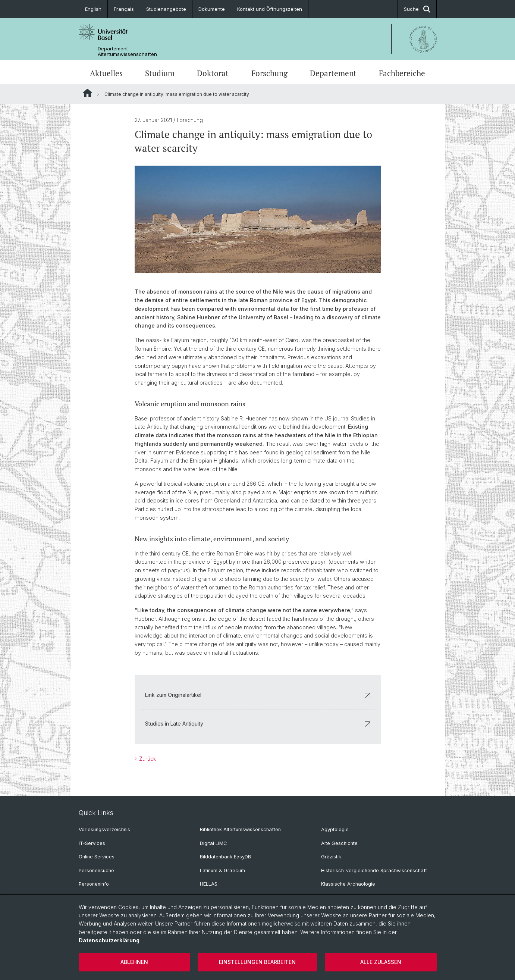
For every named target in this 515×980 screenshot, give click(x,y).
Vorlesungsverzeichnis (104, 829)
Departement (333, 73)
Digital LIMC (213, 843)
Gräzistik (331, 857)
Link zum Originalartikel (258, 695)
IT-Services (92, 843)
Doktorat (213, 73)
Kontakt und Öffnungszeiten (270, 9)
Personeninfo (94, 884)
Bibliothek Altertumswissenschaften (240, 829)
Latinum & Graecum (222, 871)
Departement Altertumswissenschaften (127, 51)
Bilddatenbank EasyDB (225, 857)
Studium (160, 73)
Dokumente (212, 9)
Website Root (87, 93)
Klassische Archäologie (348, 884)
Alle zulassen (381, 962)
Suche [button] (417, 9)
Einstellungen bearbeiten (257, 962)
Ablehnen (134, 962)
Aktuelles (106, 73)
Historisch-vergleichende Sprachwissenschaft (374, 871)
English (93, 9)
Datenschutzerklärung (109, 940)
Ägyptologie (335, 829)
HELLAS (209, 884)
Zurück (147, 759)
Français (124, 9)
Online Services (97, 857)
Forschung (269, 73)
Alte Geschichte (339, 843)
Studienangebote (166, 9)
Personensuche (96, 871)
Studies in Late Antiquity (258, 724)
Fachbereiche (402, 73)
